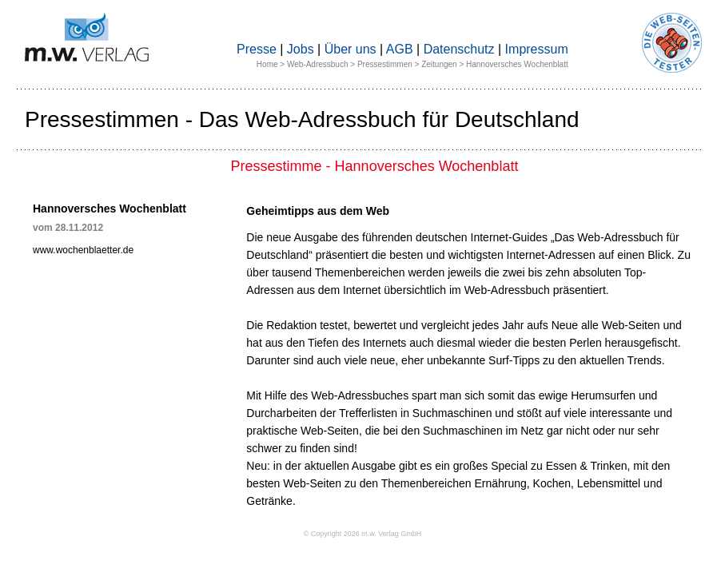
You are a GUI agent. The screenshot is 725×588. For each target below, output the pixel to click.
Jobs (301, 49)
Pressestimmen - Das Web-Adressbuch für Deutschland (302, 119)
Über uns (351, 49)
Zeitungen (439, 64)
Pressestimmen (385, 64)
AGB (400, 49)
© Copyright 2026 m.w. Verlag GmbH (363, 534)
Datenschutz (459, 49)
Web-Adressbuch (318, 64)
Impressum (537, 49)
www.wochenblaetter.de (83, 250)
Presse (257, 49)
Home (267, 64)
